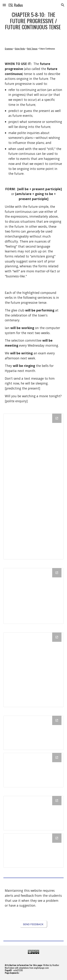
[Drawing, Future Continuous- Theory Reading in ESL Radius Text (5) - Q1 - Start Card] (34, 851)
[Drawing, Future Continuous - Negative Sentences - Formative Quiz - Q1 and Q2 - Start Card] (34, 770)
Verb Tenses (32, 49)
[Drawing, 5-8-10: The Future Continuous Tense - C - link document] (34, 670)
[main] (34, 21)
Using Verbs (20, 49)
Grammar (9, 49)
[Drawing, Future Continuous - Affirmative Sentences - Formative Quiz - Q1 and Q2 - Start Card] (34, 733)
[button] (4, 5)
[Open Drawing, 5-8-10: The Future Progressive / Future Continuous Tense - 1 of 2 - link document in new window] (57, 418)
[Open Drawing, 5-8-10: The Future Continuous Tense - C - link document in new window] (57, 637)
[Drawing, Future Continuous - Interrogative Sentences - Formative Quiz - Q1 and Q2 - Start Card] (34, 813)
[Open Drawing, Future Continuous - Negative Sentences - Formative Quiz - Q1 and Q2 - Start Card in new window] (57, 758)
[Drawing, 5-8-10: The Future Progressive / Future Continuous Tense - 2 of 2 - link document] (34, 596)
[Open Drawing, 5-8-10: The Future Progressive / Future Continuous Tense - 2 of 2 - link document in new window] (57, 573)
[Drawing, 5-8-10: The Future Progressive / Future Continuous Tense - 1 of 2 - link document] (34, 486)
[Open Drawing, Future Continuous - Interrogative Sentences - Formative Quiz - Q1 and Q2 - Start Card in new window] (57, 801)
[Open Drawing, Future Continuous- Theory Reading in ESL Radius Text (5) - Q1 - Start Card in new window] (57, 838)
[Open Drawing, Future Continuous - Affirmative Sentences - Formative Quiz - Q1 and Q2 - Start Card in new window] (57, 720)
